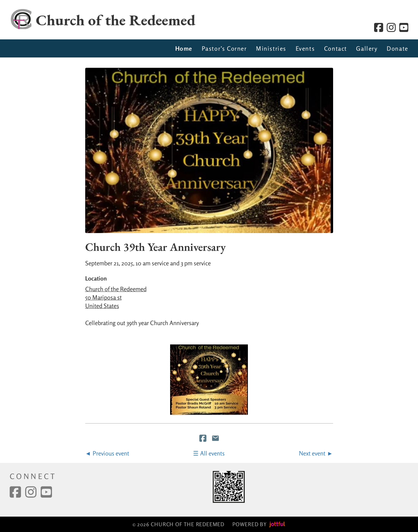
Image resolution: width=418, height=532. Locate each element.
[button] (209, 380)
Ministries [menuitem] (271, 48)
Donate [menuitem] (398, 48)
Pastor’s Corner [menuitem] (224, 48)
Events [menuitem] (305, 48)
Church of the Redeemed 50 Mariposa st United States (116, 297)
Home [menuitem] (184, 48)
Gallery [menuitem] (367, 48)
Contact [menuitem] (336, 48)
